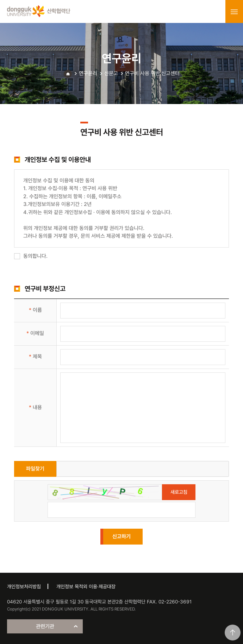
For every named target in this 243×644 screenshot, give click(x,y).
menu (234, 12)
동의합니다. (31, 256)
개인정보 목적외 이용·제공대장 (86, 587)
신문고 (111, 73)
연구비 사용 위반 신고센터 (152, 73)
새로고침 (179, 492)
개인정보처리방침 (24, 587)
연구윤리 (88, 73)
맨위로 (233, 633)
